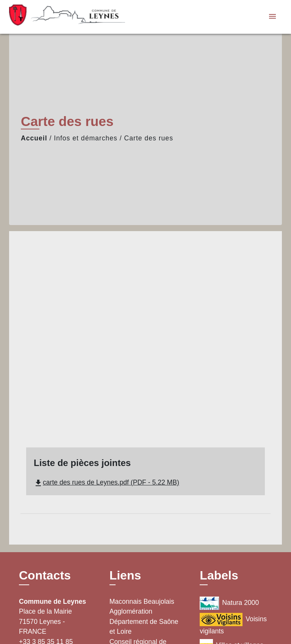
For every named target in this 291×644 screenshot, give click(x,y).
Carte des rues (149, 138)
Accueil (34, 138)
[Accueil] (56, 17)
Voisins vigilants (233, 624)
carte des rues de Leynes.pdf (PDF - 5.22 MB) (106, 482)
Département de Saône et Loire (144, 627)
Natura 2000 (229, 603)
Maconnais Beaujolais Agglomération (142, 606)
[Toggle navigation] (272, 17)
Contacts (45, 575)
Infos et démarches (86, 138)
